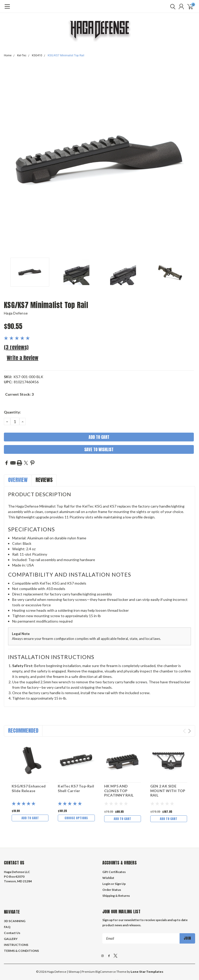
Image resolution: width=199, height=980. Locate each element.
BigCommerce (106, 948)
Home (8, 55)
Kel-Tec (22, 55)
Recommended (23, 730)
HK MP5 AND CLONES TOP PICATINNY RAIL (119, 791)
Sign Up (120, 860)
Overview (18, 480)
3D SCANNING (15, 897)
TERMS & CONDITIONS (21, 927)
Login (106, 860)
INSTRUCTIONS (16, 921)
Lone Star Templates (147, 948)
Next (190, 731)
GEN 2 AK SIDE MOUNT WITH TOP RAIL (168, 791)
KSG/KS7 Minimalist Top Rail (66, 55)
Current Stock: (19, 394)
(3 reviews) (16, 347)
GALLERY (11, 915)
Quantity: (12, 412)
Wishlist (108, 854)
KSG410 (37, 55)
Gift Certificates (114, 848)
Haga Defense (16, 313)
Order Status (112, 866)
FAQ (7, 903)
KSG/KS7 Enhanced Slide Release (29, 788)
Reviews (44, 480)
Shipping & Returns (116, 872)
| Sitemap (73, 948)
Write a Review (23, 358)
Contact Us (12, 909)
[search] (172, 6)
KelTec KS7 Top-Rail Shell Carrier (76, 788)
